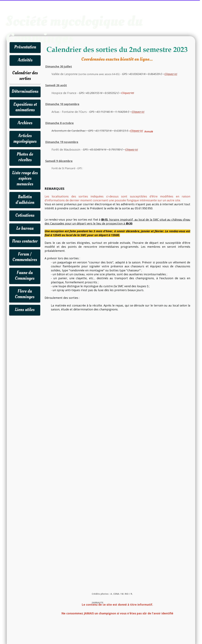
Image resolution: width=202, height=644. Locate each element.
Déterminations (25, 91)
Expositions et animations (25, 107)
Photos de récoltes (25, 157)
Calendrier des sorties (25, 76)
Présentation (25, 47)
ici (132, 93)
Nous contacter (25, 241)
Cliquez (126, 93)
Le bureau (25, 228)
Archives (25, 123)
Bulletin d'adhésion (25, 200)
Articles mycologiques (25, 139)
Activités (25, 60)
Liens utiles (25, 310)
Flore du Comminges (25, 294)
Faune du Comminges (25, 276)
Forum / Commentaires (25, 257)
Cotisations (25, 215)
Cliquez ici (138, 112)
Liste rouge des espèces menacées (25, 178)
